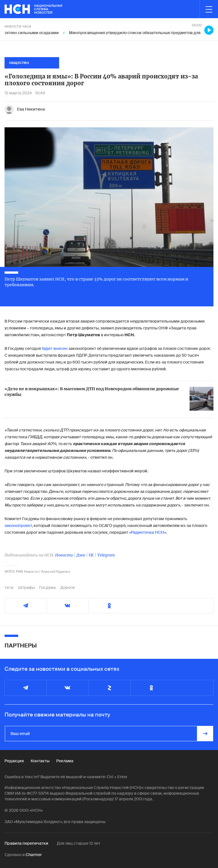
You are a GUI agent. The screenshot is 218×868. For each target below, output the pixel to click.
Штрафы (26, 587)
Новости (64, 555)
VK (91, 555)
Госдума (47, 587)
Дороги (68, 587)
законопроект (18, 526)
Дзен (81, 555)
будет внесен (55, 348)
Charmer (34, 855)
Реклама (65, 761)
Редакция (14, 761)
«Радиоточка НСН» (148, 532)
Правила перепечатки (26, 843)
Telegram (106, 555)
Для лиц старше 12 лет (79, 843)
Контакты (40, 761)
